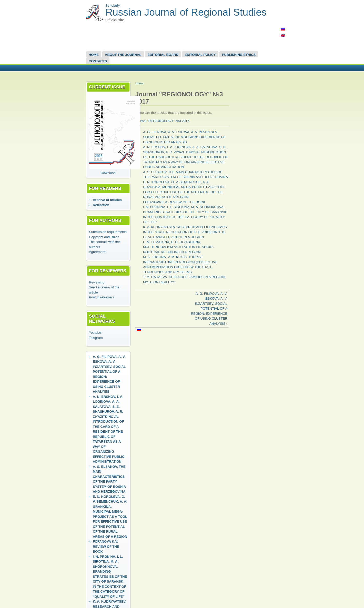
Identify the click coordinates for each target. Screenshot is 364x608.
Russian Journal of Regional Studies (186, 12)
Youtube (95, 333)
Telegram (96, 338)
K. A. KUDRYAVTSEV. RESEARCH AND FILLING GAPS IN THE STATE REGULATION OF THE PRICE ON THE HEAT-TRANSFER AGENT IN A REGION (185, 232)
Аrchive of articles (107, 200)
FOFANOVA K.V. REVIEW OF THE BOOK (106, 546)
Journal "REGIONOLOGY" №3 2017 (162, 121)
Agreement (97, 252)
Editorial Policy (200, 55)
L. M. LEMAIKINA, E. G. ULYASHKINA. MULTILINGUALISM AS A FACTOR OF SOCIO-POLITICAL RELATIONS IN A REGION (178, 247)
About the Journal (123, 55)
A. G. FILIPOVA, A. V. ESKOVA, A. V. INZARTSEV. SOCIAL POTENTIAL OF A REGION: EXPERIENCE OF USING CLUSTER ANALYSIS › (209, 309)
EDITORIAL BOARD (163, 55)
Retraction (101, 205)
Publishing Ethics (239, 55)
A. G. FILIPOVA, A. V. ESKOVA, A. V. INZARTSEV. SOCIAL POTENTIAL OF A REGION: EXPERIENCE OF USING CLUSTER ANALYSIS (184, 137)
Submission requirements (108, 232)
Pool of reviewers (102, 297)
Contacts (98, 61)
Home (94, 55)
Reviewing (97, 282)
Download (108, 173)
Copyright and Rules (104, 237)
